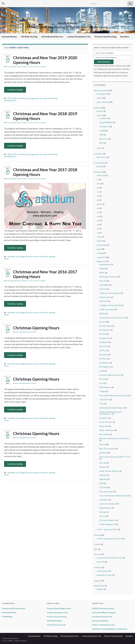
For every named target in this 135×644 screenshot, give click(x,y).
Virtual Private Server (56, 625)
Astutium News (67, 23)
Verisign (103, 512)
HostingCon (104, 126)
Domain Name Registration (59, 608)
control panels (103, 571)
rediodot (103, 475)
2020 (14, 98)
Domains (98, 172)
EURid (102, 371)
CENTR (100, 241)
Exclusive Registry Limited (110, 375)
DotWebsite (104, 363)
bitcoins (100, 111)
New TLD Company (107, 449)
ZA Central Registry (108, 520)
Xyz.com (103, 516)
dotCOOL (103, 346)
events (31, 67)
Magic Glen (104, 426)
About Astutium (22, 67)
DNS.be (102, 314)
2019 (9, 98)
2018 (9, 154)
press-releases (103, 102)
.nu (98, 212)
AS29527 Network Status (103, 608)
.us (98, 233)
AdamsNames (105, 264)
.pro (98, 220)
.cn (98, 192)
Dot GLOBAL (105, 330)
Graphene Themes (20, 641)
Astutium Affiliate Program (104, 612)
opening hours (10, 100)
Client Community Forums (103, 625)
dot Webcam (105, 338)
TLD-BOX (103, 487)
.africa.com (101, 175)
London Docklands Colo (79, 37)
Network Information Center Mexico (114, 438)
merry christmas (51, 98)
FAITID (102, 379)
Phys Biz (103, 463)
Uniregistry (104, 500)
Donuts (102, 322)
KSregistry (104, 418)
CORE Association (107, 309)
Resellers (125, 37)
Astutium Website (100, 621)
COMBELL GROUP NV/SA (110, 305)
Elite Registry (105, 367)
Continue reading (15, 90)
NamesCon (104, 139)
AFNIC (102, 273)
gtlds (99, 249)
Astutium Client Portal (102, 617)
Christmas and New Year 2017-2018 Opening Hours (45, 172)
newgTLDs (101, 257)
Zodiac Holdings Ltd (107, 524)
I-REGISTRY (104, 400)
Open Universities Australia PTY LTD (115, 457)
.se (98, 225)
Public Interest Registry (109, 471)
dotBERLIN (104, 342)
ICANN (102, 131)
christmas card (23, 98)
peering (100, 166)
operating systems (104, 575)
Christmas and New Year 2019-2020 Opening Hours (45, 60)
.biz (98, 188)
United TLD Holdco (107, 504)
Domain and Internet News (14, 608)
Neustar (103, 444)
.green (99, 204)
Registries (101, 261)
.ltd (98, 208)
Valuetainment (105, 508)
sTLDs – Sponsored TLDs (107, 529)
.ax (98, 179)
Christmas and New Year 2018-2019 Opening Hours (45, 116)
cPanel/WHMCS (106, 122)
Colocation (98, 154)
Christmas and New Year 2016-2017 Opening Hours (45, 274)
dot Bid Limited (105, 326)
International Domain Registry (112, 408)
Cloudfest (103, 118)
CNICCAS (103, 301)
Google (102, 391)
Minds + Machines (107, 430)
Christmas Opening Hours (36, 328)
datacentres (102, 157)
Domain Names (9, 37)
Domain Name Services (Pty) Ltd (112, 318)
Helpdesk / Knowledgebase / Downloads (110, 629)
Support (43, 67)
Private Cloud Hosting (105, 37)
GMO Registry (105, 387)
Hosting (97, 535)
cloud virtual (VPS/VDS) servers (110, 558)
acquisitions (102, 94)
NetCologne (104, 434)
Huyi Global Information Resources (114, 395)
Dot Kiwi (103, 334)
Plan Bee (103, 467)
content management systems (109, 539)
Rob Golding (10, 67)
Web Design (99, 586)
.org (98, 216)
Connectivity (99, 163)
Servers (97, 554)
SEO (96, 549)
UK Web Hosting (29, 37)
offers (99, 98)
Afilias (102, 268)
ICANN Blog (7, 617)
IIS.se (102, 404)
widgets (100, 589)
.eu (98, 196)
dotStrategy (102, 245)
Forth (102, 383)
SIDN (101, 483)
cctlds (99, 237)
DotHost (103, 350)
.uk (98, 229)
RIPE (101, 143)
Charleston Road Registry (110, 293)
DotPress (103, 359)
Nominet (103, 453)
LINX (101, 135)
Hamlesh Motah (9, 612)
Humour (37, 67)
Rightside (103, 479)
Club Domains (105, 297)
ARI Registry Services (108, 277)
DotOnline (104, 354)
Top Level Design (106, 491)
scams (99, 148)
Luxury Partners (106, 422)
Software (98, 567)
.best (99, 184)
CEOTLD (103, 289)
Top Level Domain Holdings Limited (114, 496)
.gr (98, 200)
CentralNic (104, 285)
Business (98, 108)
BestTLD (103, 281)
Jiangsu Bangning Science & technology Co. (111, 413)
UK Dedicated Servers (52, 37)
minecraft (101, 562)
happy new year (37, 98)
